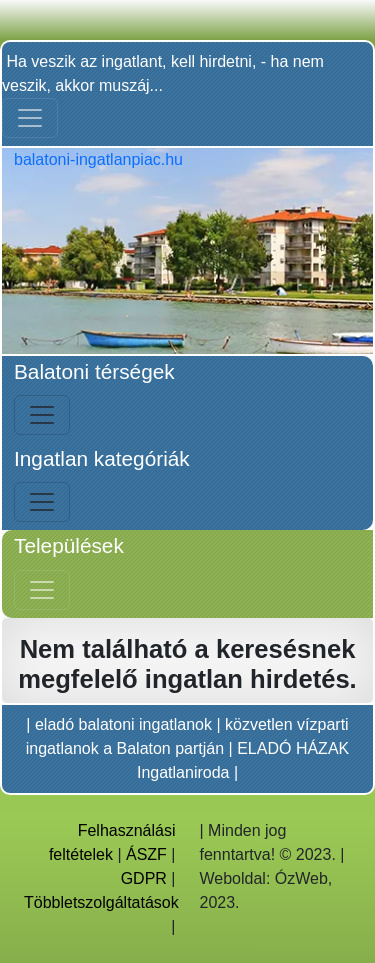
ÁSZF (146, 854)
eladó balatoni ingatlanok (123, 724)
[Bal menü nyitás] (42, 415)
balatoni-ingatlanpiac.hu (98, 159)
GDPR (144, 878)
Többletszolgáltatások (101, 902)
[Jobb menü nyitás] (42, 590)
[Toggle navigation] (30, 118)
